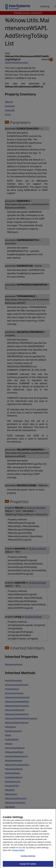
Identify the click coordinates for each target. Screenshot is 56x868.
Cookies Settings (28, 857)
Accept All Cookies (28, 865)
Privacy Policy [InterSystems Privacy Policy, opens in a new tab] (18, 851)
